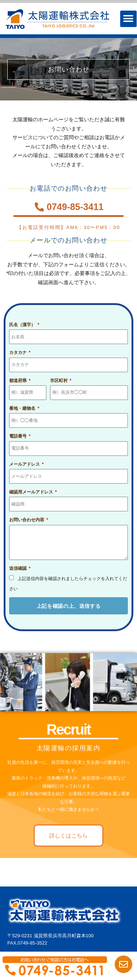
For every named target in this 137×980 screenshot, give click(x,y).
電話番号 (18, 436)
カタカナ (18, 352)
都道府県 (18, 381)
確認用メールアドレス (32, 492)
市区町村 (59, 381)
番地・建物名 (23, 408)
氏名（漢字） (23, 325)
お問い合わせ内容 (27, 520)
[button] (128, 19)
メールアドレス (25, 464)
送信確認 (18, 568)
